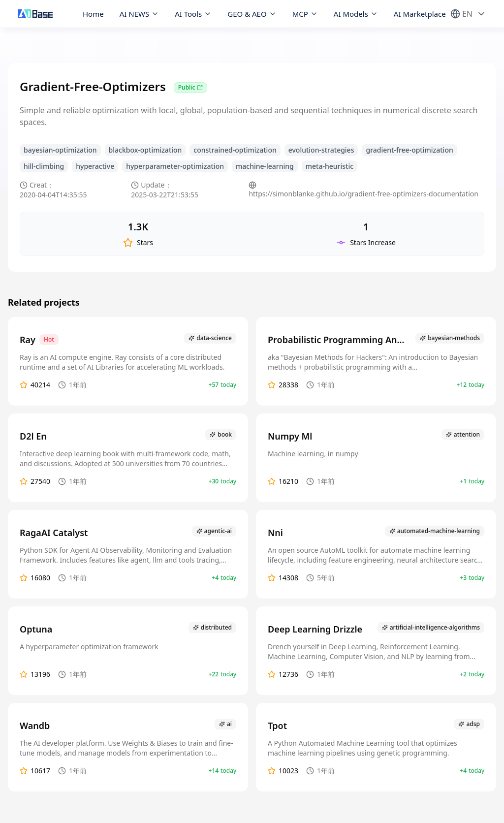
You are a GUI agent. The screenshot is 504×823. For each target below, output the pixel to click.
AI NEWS (140, 14)
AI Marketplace (420, 14)
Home (93, 14)
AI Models (356, 14)
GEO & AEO (252, 14)
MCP (305, 14)
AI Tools (193, 14)
